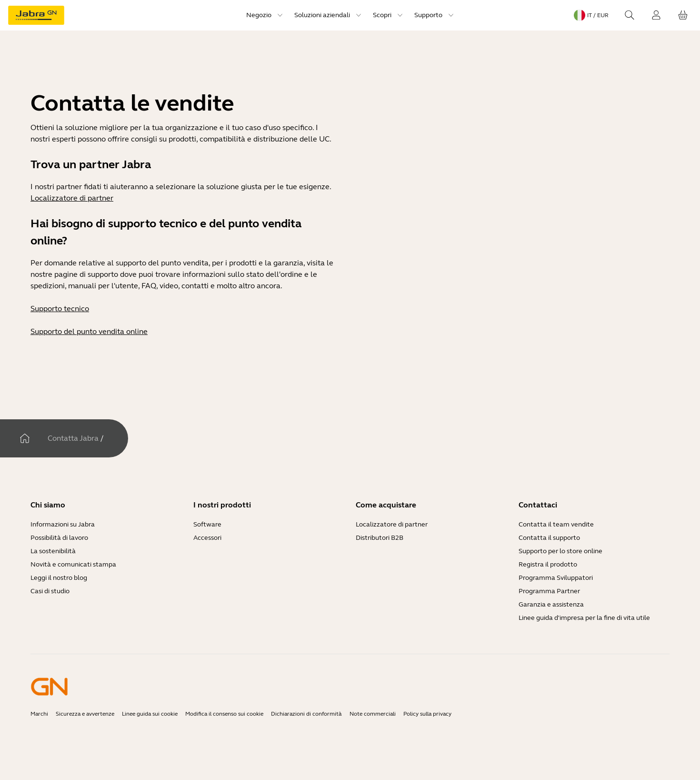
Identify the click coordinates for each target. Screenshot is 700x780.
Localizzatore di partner (72, 198)
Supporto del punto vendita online (89, 331)
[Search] (630, 15)
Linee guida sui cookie (150, 714)
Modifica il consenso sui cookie (224, 714)
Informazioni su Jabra (63, 524)
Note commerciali (373, 714)
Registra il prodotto (548, 564)
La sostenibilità (53, 551)
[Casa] (25, 438)
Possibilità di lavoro (59, 538)
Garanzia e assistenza (551, 604)
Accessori (207, 538)
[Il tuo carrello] (683, 15)
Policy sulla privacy (427, 714)
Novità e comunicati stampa (73, 564)
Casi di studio (50, 591)
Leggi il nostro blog (59, 578)
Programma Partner (549, 591)
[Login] (656, 15)
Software (207, 524)
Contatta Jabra (73, 438)
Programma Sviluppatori (556, 578)
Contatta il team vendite (556, 524)
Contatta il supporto (549, 538)
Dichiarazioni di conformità (306, 714)
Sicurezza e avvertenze (85, 714)
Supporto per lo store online (560, 551)
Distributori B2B (380, 538)
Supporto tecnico (60, 309)
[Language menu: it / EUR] (591, 15)
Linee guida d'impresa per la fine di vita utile (584, 618)
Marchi (39, 714)
